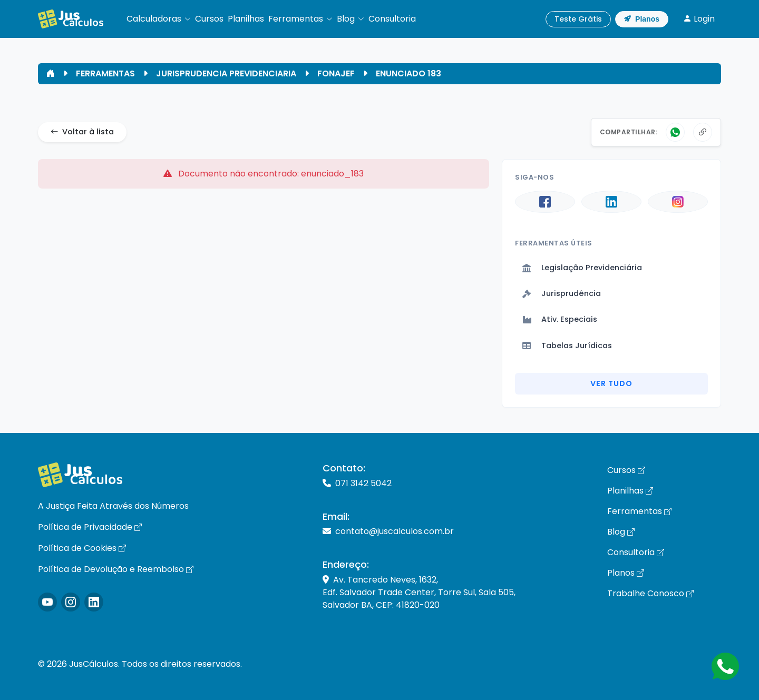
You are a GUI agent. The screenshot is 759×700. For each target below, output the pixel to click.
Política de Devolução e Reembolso (116, 569)
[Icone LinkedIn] (94, 602)
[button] (159, 19)
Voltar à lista (82, 132)
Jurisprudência (562, 293)
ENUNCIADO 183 (408, 73)
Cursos (626, 470)
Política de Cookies (82, 548)
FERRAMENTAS (105, 73)
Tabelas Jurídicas (567, 346)
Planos (642, 19)
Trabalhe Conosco (650, 593)
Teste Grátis (578, 19)
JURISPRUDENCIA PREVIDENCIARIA (226, 73)
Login (699, 19)
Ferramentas (639, 511)
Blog (621, 532)
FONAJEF (336, 73)
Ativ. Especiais (560, 319)
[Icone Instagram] (47, 602)
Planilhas (630, 491)
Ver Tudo (611, 383)
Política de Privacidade (90, 527)
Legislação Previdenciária (582, 268)
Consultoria (636, 552)
